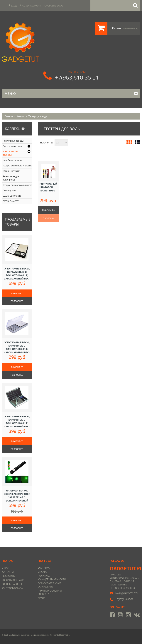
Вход (13, 6)
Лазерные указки (11, 171)
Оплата (42, 572)
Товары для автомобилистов (17, 185)
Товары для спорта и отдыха (17, 166)
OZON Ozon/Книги (12, 196)
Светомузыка (9, 191)
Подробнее (49, 210)
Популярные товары (13, 141)
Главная (9, 116)
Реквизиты (8, 576)
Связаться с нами (13, 580)
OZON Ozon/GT (11, 201)
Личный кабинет (12, 584)
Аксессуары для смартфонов (11, 178)
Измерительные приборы (11, 153)
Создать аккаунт (31, 6)
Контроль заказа (12, 588)
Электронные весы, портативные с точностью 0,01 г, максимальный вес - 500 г (17, 275)
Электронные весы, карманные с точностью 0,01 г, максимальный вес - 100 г (17, 349)
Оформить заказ (54, 6)
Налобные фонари (12, 160)
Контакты (8, 572)
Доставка (44, 568)
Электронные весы (12, 146)
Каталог (21, 116)
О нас (5, 568)
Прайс (42, 598)
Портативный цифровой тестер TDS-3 (48, 187)
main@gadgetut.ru (127, 593)
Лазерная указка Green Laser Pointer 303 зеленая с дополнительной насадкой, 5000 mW (17, 497)
